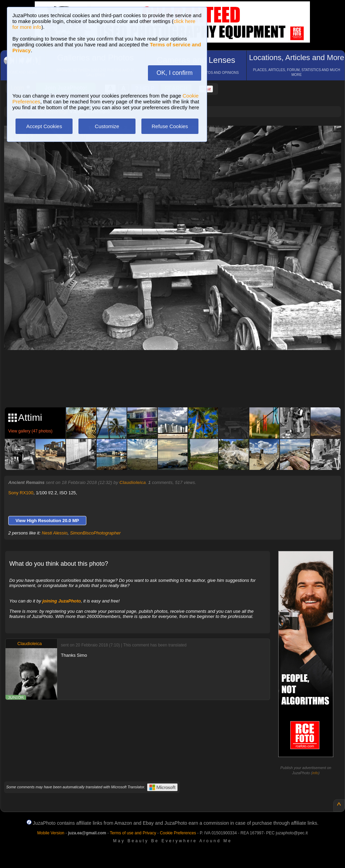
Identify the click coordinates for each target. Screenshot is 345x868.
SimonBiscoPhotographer (95, 533)
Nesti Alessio (55, 533)
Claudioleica (133, 482)
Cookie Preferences (178, 833)
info (315, 773)
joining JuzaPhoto (62, 601)
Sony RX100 (21, 493)
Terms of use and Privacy (133, 833)
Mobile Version (51, 833)
